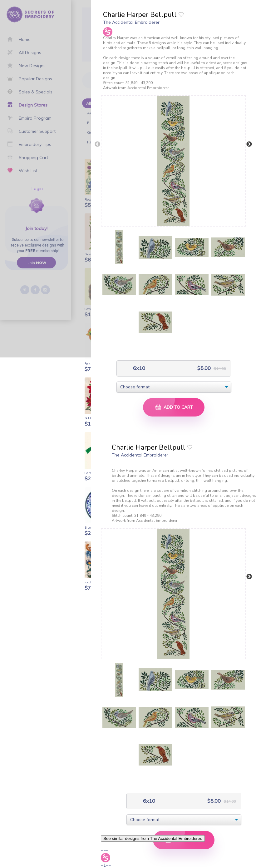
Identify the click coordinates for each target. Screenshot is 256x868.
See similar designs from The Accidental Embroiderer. (153, 838)
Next (249, 144)
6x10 (138, 368)
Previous (97, 144)
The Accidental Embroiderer (131, 22)
